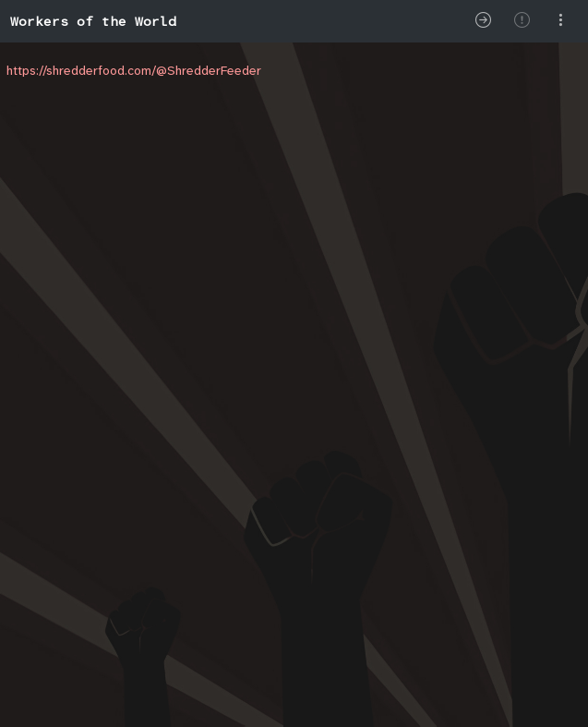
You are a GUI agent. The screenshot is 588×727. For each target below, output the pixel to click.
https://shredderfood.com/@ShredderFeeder (134, 70)
